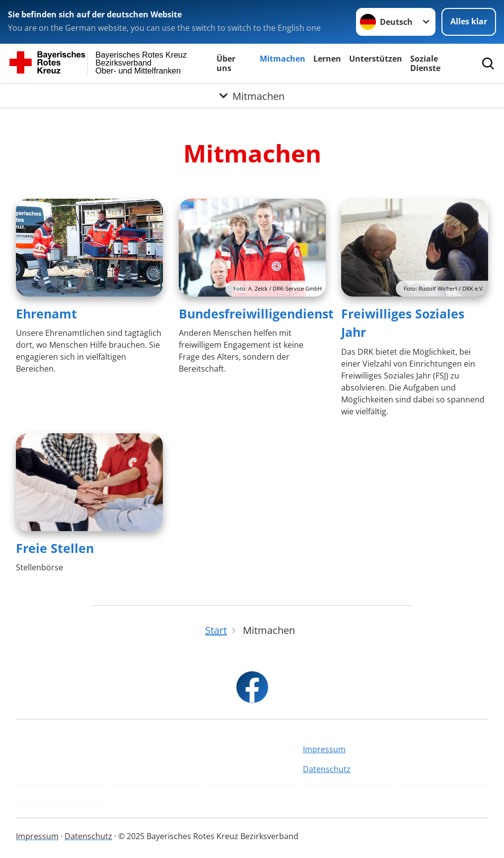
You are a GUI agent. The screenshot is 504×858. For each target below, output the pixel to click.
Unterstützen (376, 59)
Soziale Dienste (425, 63)
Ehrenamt (46, 313)
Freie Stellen (55, 548)
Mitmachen (283, 59)
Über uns (226, 63)
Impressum (324, 749)
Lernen (327, 59)
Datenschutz (327, 769)
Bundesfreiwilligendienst (256, 313)
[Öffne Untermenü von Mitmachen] (252, 96)
